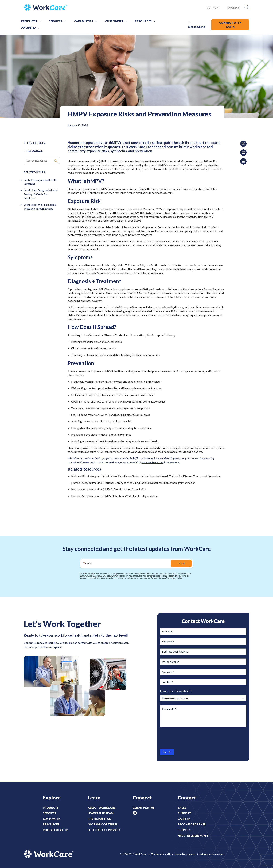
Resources (147, 21)
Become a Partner (192, 824)
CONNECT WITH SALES (230, 25)
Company (32, 28)
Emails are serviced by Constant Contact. (148, 578)
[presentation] (186, 738)
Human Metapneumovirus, (87, 483)
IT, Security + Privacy (104, 830)
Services (59, 21)
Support (214, 7)
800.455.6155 (197, 27)
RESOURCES (35, 151)
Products (32, 21)
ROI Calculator (55, 830)
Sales (182, 808)
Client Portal (144, 808)
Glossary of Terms (103, 824)
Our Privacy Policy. (174, 578)
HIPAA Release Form (193, 835)
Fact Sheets (36, 143)
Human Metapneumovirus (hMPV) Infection (97, 496)
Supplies (184, 830)
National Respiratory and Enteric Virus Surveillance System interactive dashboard (120, 476)
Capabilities (87, 21)
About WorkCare (102, 808)
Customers (117, 21)
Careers (233, 7)
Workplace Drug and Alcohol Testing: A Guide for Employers (41, 194)
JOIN (181, 563)
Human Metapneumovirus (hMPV (91, 489)
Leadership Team (101, 813)
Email (88, 563)
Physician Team (100, 819)
